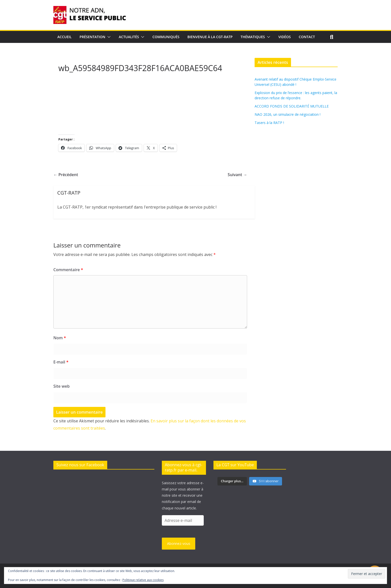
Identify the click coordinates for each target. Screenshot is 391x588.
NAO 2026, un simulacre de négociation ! (288, 114)
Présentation (92, 37)
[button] (108, 37)
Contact (307, 37)
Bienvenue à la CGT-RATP (210, 37)
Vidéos (285, 37)
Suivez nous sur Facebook (80, 465)
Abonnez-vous (179, 543)
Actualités (129, 37)
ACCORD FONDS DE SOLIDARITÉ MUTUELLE (292, 106)
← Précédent (66, 175)
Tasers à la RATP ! (269, 123)
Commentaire (68, 270)
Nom (60, 338)
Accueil (64, 37)
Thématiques (253, 37)
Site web (61, 386)
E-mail (61, 362)
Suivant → (237, 175)
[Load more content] (232, 481)
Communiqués (166, 37)
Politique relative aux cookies (143, 580)
